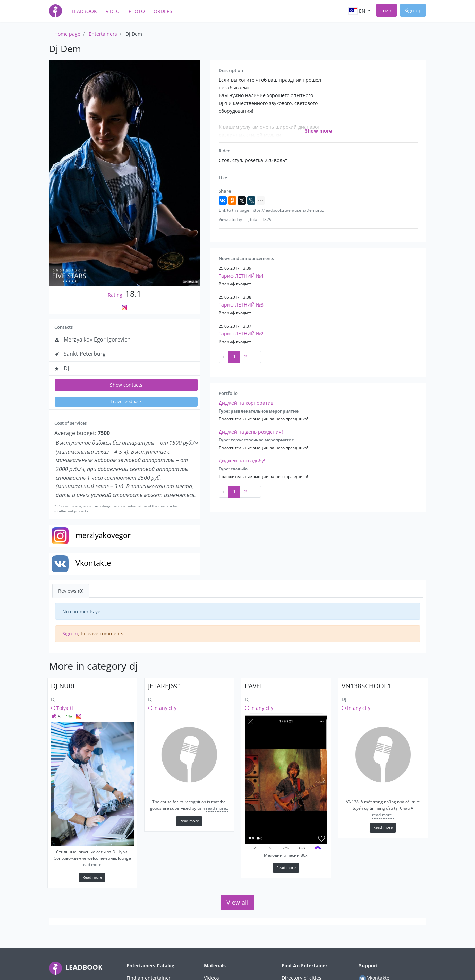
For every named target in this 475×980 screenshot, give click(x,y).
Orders (163, 11)
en (358, 11)
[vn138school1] (383, 755)
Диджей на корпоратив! (247, 403)
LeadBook (84, 11)
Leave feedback (126, 401)
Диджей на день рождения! (251, 432)
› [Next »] (256, 357)
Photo (137, 11)
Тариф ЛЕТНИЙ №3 (241, 305)
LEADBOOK (76, 967)
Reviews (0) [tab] (71, 591)
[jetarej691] (189, 755)
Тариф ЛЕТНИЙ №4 (241, 276)
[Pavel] (286, 781)
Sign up (413, 10)
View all (237, 902)
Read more (92, 877)
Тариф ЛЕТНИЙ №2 (241, 334)
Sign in (70, 634)
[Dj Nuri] (92, 784)
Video (113, 11)
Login (387, 10)
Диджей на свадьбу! (242, 461)
